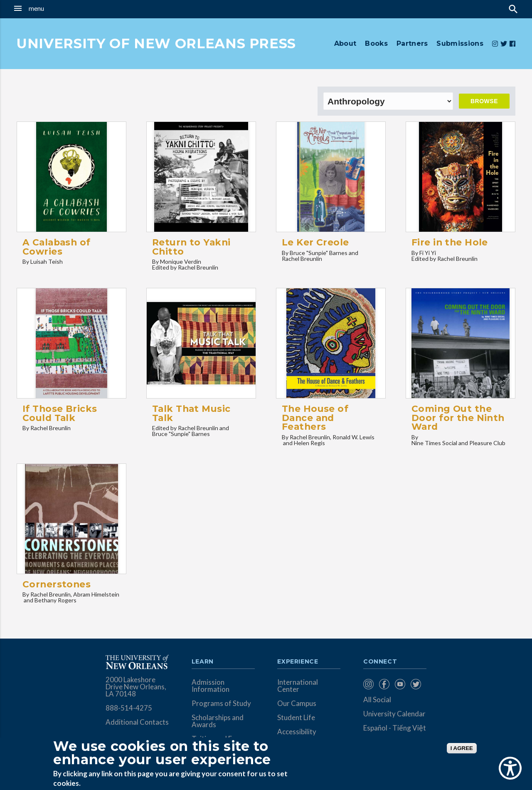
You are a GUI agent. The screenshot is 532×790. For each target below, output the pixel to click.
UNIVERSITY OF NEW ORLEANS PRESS (156, 43)
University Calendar (394, 714)
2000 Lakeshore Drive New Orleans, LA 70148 (136, 687)
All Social (377, 700)
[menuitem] (369, 684)
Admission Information (211, 686)
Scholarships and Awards (218, 721)
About (345, 43)
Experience (298, 662)
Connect (380, 662)
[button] (50, 8)
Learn (203, 662)
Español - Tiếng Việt (395, 728)
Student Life (296, 717)
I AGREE (462, 748)
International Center (298, 686)
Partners (412, 43)
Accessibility (297, 732)
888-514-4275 (129, 708)
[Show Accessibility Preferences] (510, 768)
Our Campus (297, 703)
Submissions (460, 43)
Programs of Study (221, 703)
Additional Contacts (137, 722)
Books (376, 43)
